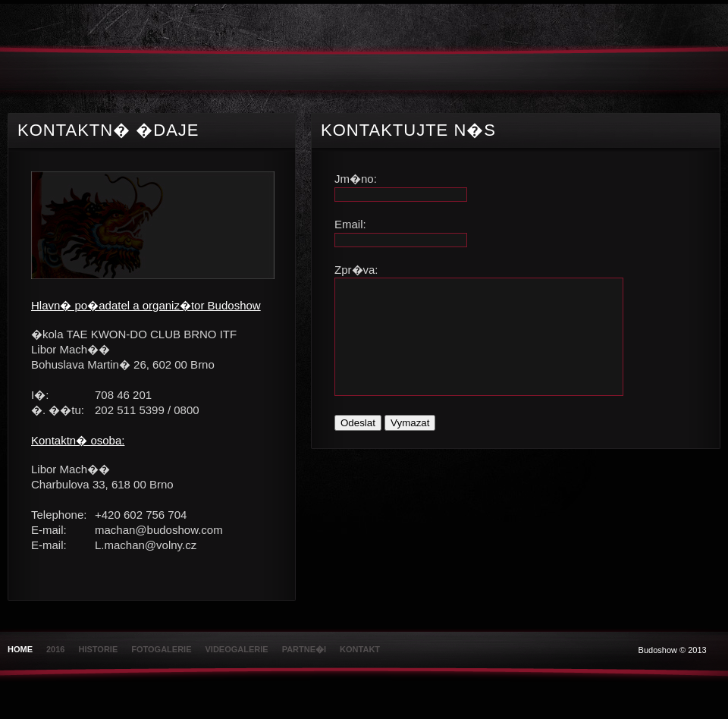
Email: (350, 224)
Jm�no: (356, 179)
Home (20, 649)
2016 (55, 649)
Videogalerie (237, 649)
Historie (98, 649)
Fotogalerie (161, 649)
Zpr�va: (356, 270)
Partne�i (304, 649)
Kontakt (360, 649)
